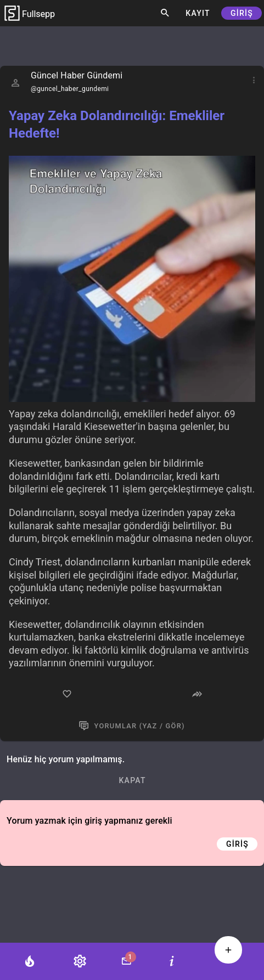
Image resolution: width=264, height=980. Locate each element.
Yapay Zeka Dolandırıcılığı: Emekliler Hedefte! (117, 124)
